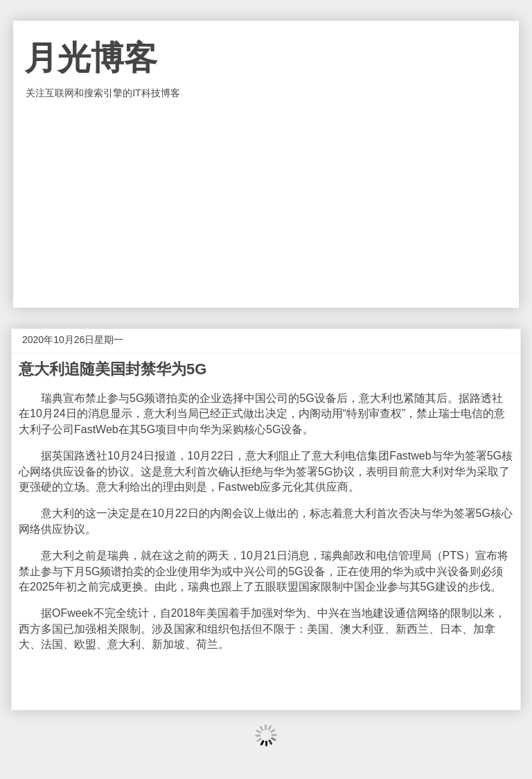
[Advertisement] (266, 204)
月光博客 (91, 58)
